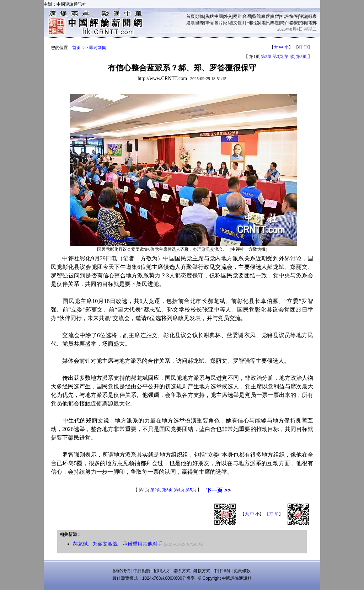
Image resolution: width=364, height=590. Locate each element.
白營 (275, 16)
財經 (228, 23)
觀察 (312, 16)
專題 (275, 23)
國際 (200, 23)
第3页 (278, 57)
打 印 (303, 47)
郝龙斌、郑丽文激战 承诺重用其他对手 (118, 544)
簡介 (284, 23)
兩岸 (237, 16)
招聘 (303, 23)
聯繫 (294, 23)
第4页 (290, 57)
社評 (284, 16)
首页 (76, 48)
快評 (294, 16)
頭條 (200, 16)
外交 (228, 16)
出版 (256, 23)
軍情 (209, 23)
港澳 (191, 23)
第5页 (301, 57)
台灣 (247, 16)
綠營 (266, 16)
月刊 (247, 23)
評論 (303, 16)
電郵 (312, 23)
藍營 (256, 16)
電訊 (266, 23)
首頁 (191, 16)
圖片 (219, 23)
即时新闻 (98, 48)
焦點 (209, 16)
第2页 (266, 57)
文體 (237, 23)
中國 (219, 16)
